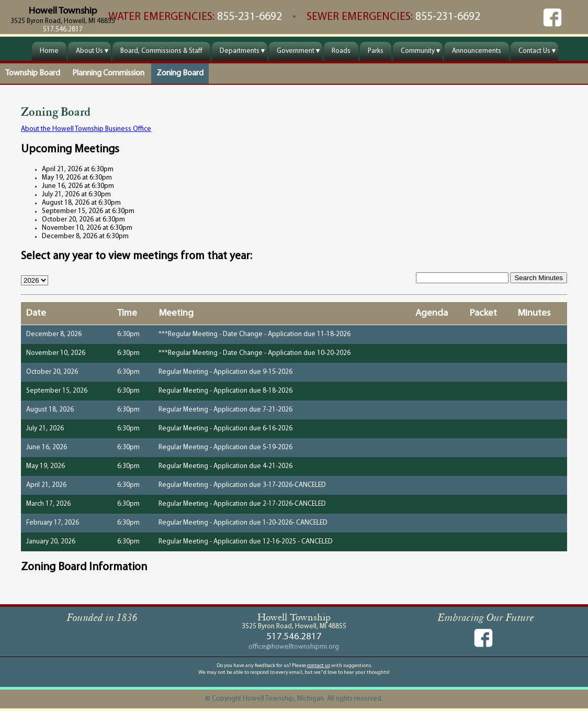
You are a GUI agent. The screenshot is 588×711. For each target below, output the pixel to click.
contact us (319, 666)
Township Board (33, 73)
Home (49, 51)
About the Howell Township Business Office (86, 129)
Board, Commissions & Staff (161, 51)
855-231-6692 (251, 17)
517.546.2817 (63, 30)
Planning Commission (108, 73)
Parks (376, 51)
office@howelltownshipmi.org (294, 647)
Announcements (477, 51)
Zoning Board (180, 73)
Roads (341, 51)
